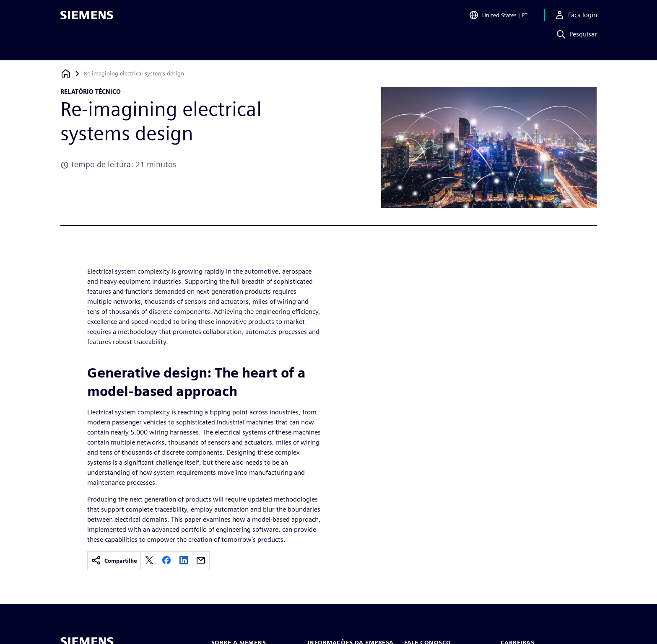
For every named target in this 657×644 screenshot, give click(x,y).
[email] (201, 561)
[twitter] (149, 561)
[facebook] (166, 561)
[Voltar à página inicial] (66, 74)
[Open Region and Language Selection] (498, 18)
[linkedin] (184, 561)
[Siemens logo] (87, 18)
